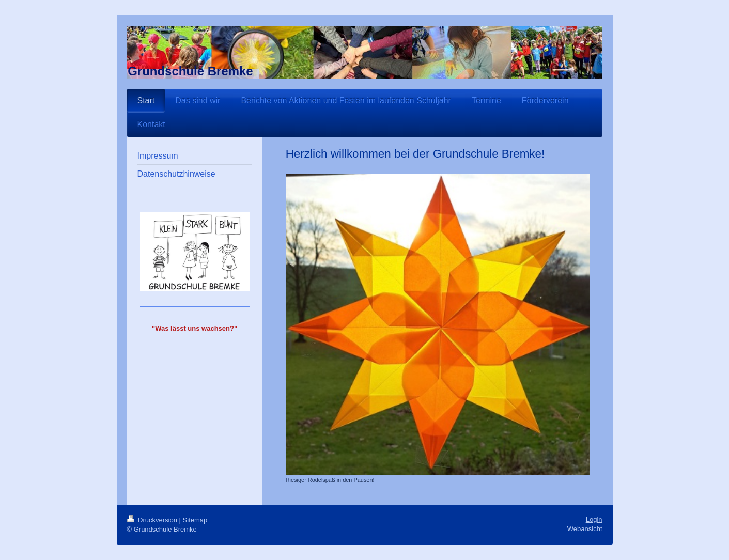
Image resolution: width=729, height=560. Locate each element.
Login (594, 519)
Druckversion (153, 520)
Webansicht (585, 529)
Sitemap (195, 520)
